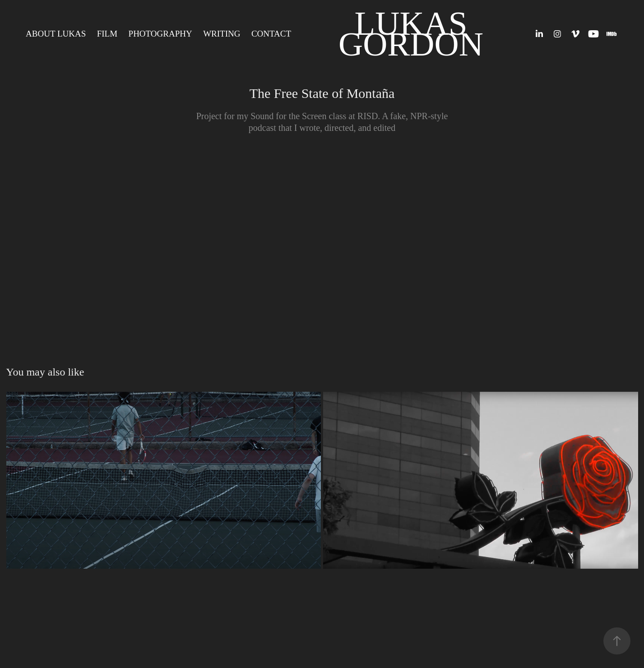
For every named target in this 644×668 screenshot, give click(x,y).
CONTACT (271, 34)
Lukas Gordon (411, 34)
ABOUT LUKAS (56, 34)
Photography (160, 34)
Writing (222, 34)
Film (107, 34)
